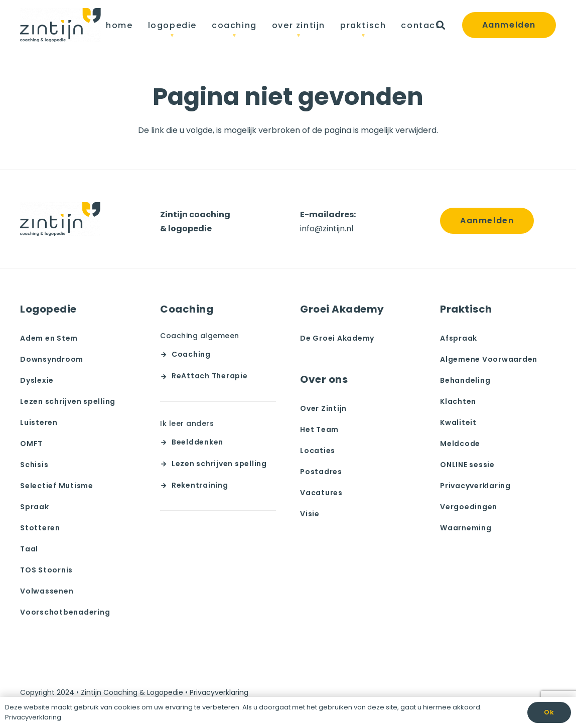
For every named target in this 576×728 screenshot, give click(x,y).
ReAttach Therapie (210, 376)
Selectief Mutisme (57, 486)
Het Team (319, 429)
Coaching (191, 354)
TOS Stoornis (46, 570)
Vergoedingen (469, 507)
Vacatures (321, 493)
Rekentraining (200, 485)
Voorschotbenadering (65, 612)
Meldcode (460, 444)
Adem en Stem (49, 338)
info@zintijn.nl (327, 229)
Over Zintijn (323, 408)
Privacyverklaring (475, 486)
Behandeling (465, 380)
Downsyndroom (52, 359)
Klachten (458, 401)
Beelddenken (197, 442)
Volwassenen (47, 591)
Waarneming (466, 528)
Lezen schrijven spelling (68, 401)
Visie (310, 514)
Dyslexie (37, 380)
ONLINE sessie (467, 465)
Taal (29, 549)
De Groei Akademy (337, 338)
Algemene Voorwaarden (489, 359)
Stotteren (40, 528)
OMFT (31, 444)
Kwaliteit (458, 422)
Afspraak (459, 338)
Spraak (35, 507)
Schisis (34, 465)
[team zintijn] (60, 25)
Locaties (318, 451)
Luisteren (39, 422)
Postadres (321, 472)
